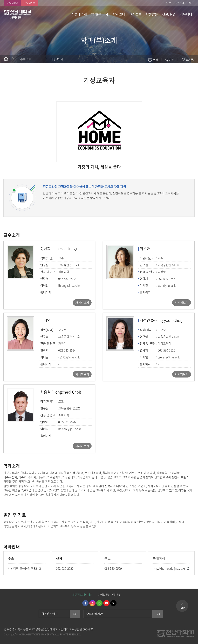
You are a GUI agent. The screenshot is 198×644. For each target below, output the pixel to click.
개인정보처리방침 (82, 595)
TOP (182, 608)
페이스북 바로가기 (85, 603)
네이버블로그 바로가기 (99, 603)
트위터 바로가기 (113, 603)
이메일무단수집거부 (109, 595)
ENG (190, 3)
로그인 (168, 3)
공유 (172, 60)
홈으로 (6, 59)
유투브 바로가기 (106, 603)
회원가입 (180, 3)
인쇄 (156, 60)
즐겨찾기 (191, 60)
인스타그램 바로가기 (92, 603)
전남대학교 (13, 3)
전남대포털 (30, 3)
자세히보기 (82, 303)
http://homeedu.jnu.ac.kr (169, 568)
